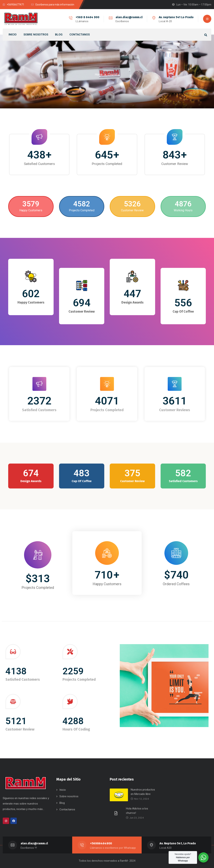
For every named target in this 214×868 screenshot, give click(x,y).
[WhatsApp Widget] (203, 857)
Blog (62, 803)
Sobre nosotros (69, 796)
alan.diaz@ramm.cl (129, 17)
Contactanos (67, 809)
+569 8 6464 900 (87, 17)
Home (99, 74)
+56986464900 (101, 843)
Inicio (63, 790)
